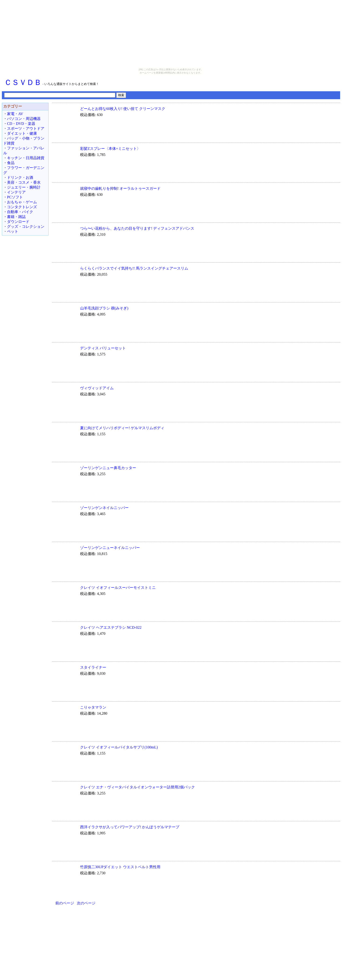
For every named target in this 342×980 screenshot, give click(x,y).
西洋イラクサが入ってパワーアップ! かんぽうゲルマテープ (130, 827)
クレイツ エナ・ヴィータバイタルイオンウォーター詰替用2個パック (138, 787)
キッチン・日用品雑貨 (26, 158)
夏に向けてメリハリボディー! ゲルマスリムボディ (122, 428)
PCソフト (15, 197)
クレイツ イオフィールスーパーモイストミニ (118, 588)
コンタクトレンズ (22, 207)
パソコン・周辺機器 (24, 119)
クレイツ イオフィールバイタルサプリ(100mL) (119, 747)
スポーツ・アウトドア (26, 128)
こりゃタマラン (93, 707)
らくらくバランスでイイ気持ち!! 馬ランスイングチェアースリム (134, 268)
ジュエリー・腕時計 (24, 187)
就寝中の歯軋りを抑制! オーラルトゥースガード (120, 188)
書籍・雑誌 (16, 217)
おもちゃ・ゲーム (22, 202)
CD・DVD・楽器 (21, 124)
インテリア (16, 192)
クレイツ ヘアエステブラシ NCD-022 (111, 627)
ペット (13, 231)
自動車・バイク (20, 212)
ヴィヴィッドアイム (97, 388)
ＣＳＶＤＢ (23, 82)
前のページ (65, 903)
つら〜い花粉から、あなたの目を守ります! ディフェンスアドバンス (137, 228)
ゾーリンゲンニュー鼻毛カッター (108, 468)
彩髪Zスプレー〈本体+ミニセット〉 (110, 149)
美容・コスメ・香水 (24, 182)
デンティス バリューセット (103, 348)
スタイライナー (93, 667)
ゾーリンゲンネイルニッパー (104, 508)
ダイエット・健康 (22, 133)
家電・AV (15, 114)
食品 (11, 163)
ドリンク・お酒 (20, 177)
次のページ (86, 903)
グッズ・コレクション (26, 227)
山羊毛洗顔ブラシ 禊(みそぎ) (104, 308)
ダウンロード (18, 222)
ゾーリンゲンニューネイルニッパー (110, 548)
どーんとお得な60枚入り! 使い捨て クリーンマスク (123, 109)
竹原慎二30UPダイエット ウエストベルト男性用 (120, 867)
